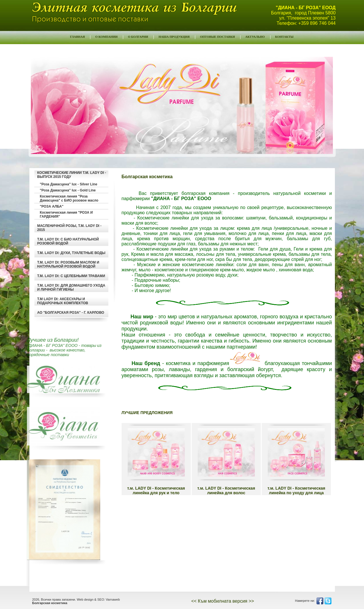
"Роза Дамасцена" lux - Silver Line (68, 184)
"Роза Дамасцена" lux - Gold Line (68, 190)
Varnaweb (113, 599)
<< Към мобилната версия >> (222, 601)
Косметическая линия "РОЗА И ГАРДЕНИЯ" (66, 215)
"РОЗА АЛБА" (52, 206)
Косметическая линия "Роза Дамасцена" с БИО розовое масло (69, 198)
